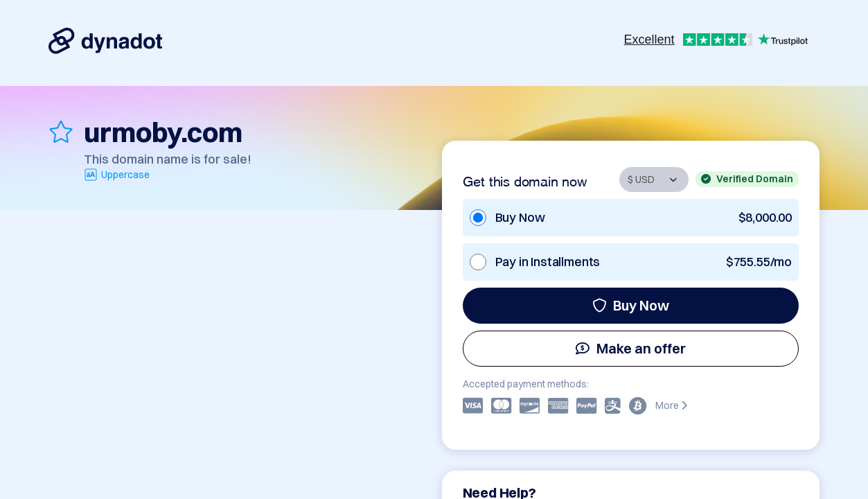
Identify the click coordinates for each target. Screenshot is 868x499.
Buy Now (631, 305)
